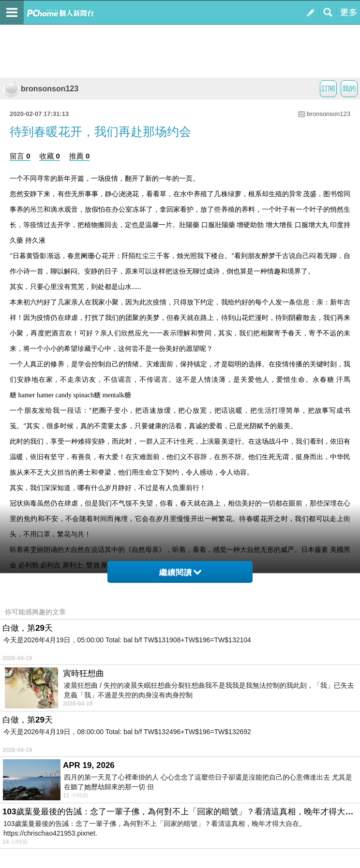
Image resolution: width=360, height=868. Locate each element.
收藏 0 (50, 156)
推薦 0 (80, 156)
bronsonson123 (40, 89)
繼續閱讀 (180, 572)
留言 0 (20, 156)
